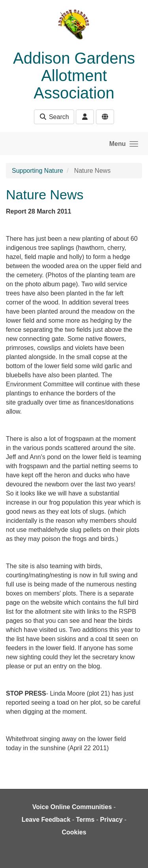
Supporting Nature (37, 171)
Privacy (111, 820)
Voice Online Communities (72, 807)
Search (54, 117)
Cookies (74, 832)
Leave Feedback (46, 820)
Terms (85, 820)
